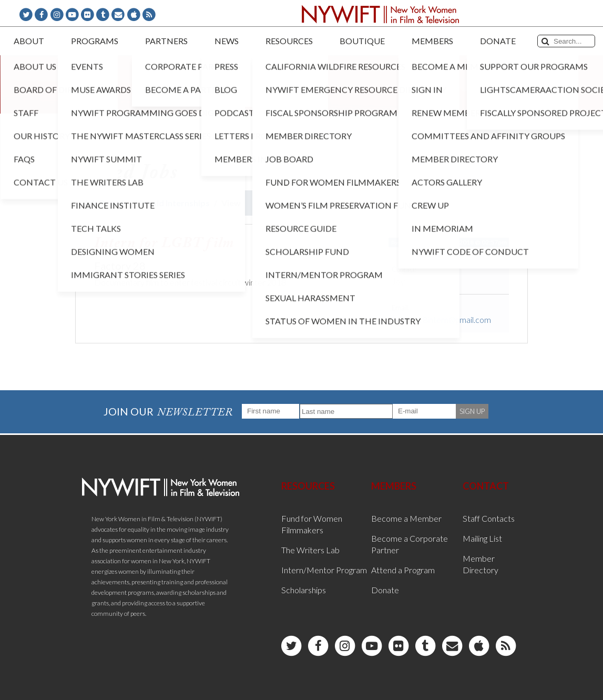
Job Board (104, 203)
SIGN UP (472, 411)
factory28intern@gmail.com (441, 319)
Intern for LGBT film (164, 244)
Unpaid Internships (173, 203)
